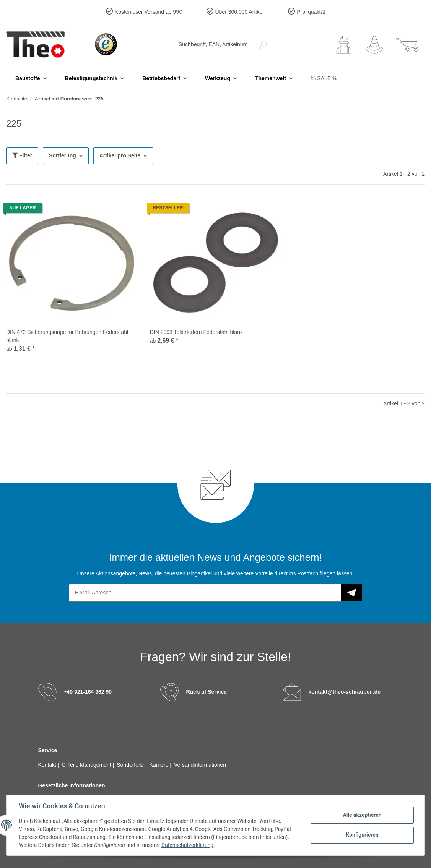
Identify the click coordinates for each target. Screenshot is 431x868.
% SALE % (324, 78)
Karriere (160, 765)
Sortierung (63, 155)
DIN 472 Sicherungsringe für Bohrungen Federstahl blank (67, 336)
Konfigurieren (362, 835)
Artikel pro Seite (120, 155)
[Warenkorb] (407, 45)
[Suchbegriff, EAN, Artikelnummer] (213, 45)
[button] (344, 45)
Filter (22, 155)
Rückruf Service (206, 691)
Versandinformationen (200, 765)
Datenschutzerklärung (187, 845)
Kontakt (48, 765)
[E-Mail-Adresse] (205, 593)
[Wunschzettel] (374, 45)
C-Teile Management (87, 765)
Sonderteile (131, 765)
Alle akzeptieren (362, 815)
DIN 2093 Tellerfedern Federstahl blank (196, 332)
